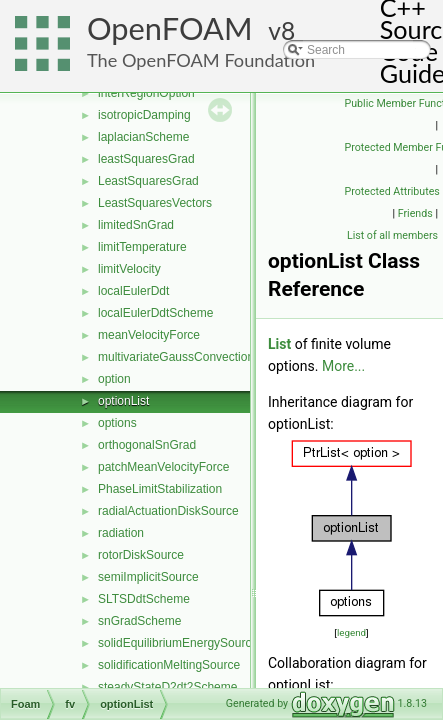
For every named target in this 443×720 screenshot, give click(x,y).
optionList (123, 401)
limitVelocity (129, 269)
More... (343, 366)
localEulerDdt (133, 291)
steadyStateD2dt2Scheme (167, 687)
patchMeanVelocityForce (163, 467)
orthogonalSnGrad (147, 445)
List (279, 344)
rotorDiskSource (141, 555)
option (114, 379)
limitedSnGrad (136, 225)
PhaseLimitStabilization (160, 489)
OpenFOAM (170, 28)
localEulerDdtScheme (155, 313)
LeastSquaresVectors (155, 203)
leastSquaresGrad (146, 159)
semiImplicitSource (148, 577)
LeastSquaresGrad (148, 181)
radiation (121, 533)
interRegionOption (146, 93)
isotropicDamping (144, 115)
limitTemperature (142, 247)
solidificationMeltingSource (169, 665)
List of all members (392, 235)
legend (351, 632)
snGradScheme (139, 621)
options (117, 423)
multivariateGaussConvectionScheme (198, 357)
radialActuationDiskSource (168, 511)
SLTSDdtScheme (144, 599)
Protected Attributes (392, 191)
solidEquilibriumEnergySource (178, 643)
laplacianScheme (143, 137)
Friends (415, 213)
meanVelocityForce (149, 335)
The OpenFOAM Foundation (201, 60)
